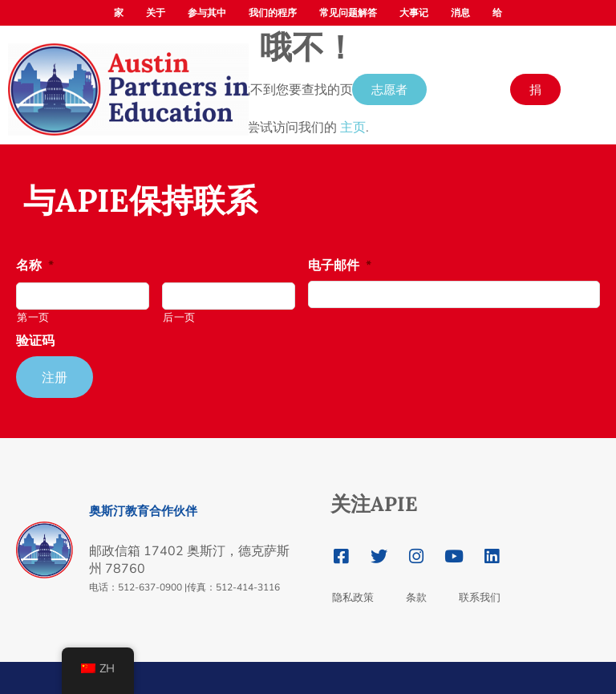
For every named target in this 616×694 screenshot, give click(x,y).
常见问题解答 (348, 13)
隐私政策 (353, 597)
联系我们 (480, 597)
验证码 (35, 341)
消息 (460, 13)
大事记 (414, 13)
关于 (156, 13)
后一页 (179, 318)
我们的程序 (273, 13)
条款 (416, 597)
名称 (35, 266)
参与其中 (207, 13)
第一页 (33, 318)
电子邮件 (340, 266)
